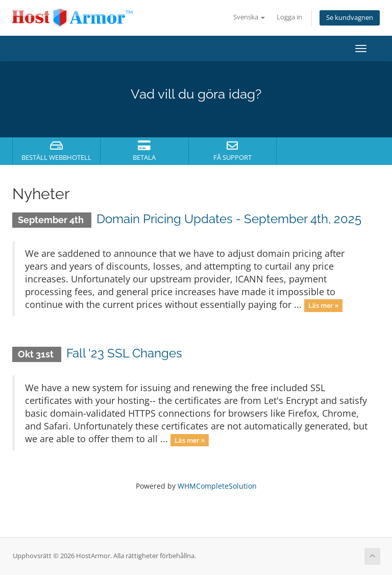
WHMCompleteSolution (217, 486)
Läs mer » (323, 305)
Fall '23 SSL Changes (124, 353)
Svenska (249, 17)
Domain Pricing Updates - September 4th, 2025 (229, 219)
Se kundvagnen (350, 18)
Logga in (289, 17)
